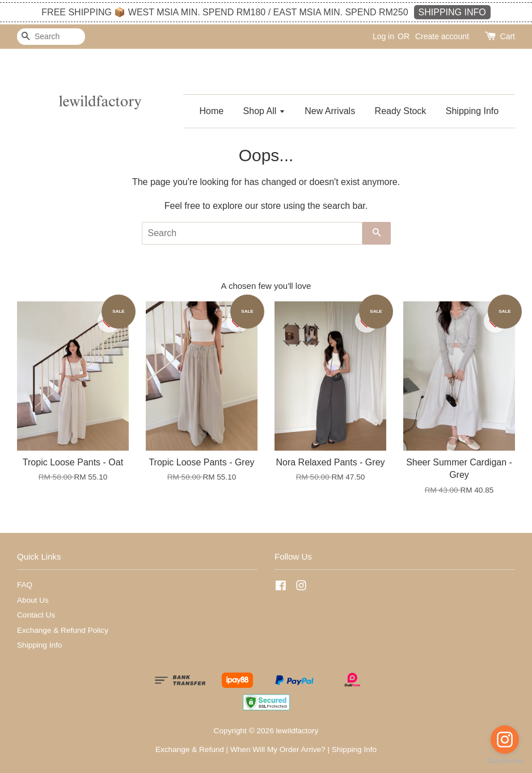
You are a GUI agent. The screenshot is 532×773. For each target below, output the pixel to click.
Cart (508, 36)
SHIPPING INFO (452, 12)
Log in (383, 36)
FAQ (25, 585)
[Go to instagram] (505, 740)
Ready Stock (401, 111)
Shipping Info (472, 111)
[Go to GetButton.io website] (505, 761)
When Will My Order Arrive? (278, 749)
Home (211, 111)
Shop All (264, 111)
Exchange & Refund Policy (63, 630)
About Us (33, 600)
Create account (442, 36)
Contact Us (36, 615)
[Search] (51, 37)
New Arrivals (330, 111)
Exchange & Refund (190, 749)
